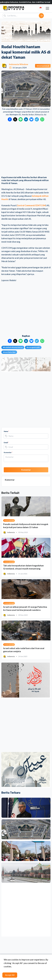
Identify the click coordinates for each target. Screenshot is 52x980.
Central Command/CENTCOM (31, 205)
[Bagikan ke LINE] (21, 119)
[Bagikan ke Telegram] (37, 119)
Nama (6, 431)
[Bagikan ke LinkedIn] (26, 119)
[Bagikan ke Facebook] (10, 119)
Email (6, 443)
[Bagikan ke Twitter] (15, 119)
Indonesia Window (19, 64)
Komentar (8, 452)
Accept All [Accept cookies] (10, 975)
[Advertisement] (26, 149)
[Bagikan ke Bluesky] (31, 119)
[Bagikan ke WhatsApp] (42, 119)
